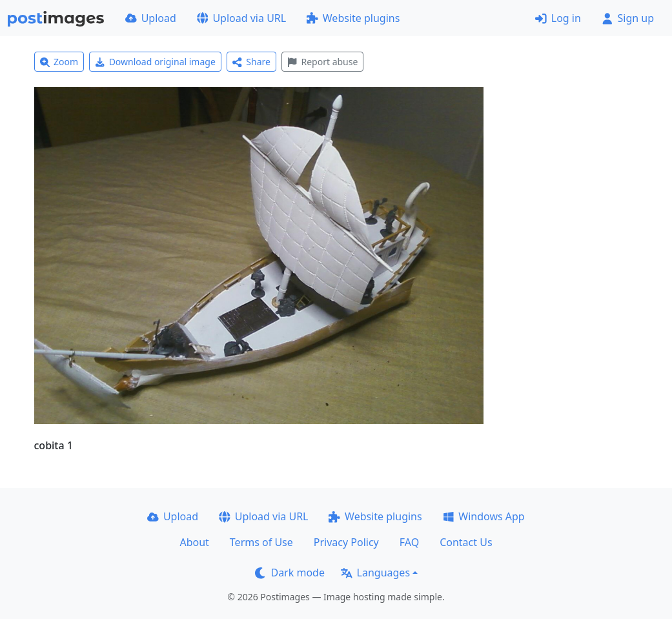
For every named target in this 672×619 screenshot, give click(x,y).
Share (251, 62)
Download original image (155, 62)
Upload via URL (241, 18)
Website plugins (353, 18)
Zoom (59, 62)
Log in (558, 18)
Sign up (628, 18)
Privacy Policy (346, 542)
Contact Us (466, 542)
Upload (151, 18)
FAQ (409, 542)
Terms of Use (261, 542)
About (194, 542)
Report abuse (322, 62)
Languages (375, 573)
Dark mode (290, 573)
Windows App (484, 516)
